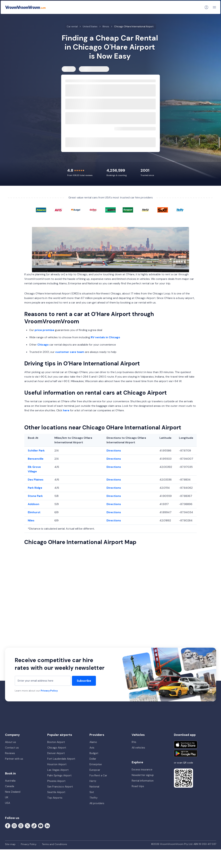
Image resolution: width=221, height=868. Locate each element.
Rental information (143, 781)
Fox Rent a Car (98, 775)
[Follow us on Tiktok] (34, 826)
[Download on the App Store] (186, 745)
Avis (92, 748)
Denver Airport (56, 753)
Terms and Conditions (54, 844)
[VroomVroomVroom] (25, 7)
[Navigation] (214, 7)
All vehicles (138, 748)
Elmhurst (34, 512)
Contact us (12, 748)
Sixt (92, 792)
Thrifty (93, 798)
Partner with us (14, 759)
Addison (34, 504)
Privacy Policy (49, 691)
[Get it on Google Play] (186, 753)
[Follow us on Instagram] (14, 826)
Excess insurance (142, 770)
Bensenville (36, 459)
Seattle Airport (56, 792)
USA (8, 803)
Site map (10, 844)
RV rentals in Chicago (105, 337)
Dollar (93, 759)
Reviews (10, 753)
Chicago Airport (57, 748)
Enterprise (96, 764)
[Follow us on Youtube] (41, 826)
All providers (97, 803)
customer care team (70, 352)
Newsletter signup (143, 775)
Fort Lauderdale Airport (61, 759)
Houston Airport (57, 764)
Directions (114, 451)
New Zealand (13, 792)
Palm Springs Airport (59, 775)
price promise (44, 330)
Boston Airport (56, 742)
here (66, 410)
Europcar (95, 770)
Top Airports (55, 798)
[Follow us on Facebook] (8, 826)
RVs (134, 742)
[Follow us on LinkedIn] (47, 826)
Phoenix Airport (56, 781)
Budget (94, 753)
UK (7, 797)
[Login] (206, 7)
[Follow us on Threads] (21, 826)
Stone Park (35, 496)
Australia (10, 781)
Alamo (93, 742)
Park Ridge (35, 488)
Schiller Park (36, 451)
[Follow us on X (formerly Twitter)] (27, 826)
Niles (31, 520)
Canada (10, 786)
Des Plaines (36, 480)
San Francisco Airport (60, 787)
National (94, 787)
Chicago (43, 345)
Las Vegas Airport (58, 770)
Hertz (93, 781)
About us (11, 742)
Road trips (138, 786)
